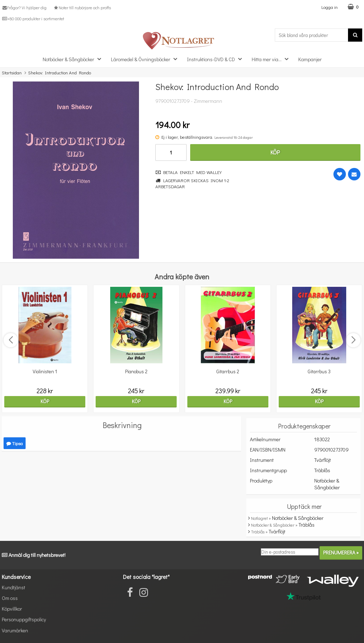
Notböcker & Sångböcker (74, 59)
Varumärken (15, 630)
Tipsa (15, 443)
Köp (275, 152)
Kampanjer (310, 59)
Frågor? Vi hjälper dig (24, 7)
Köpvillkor (12, 609)
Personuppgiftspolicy (24, 619)
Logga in (330, 7)
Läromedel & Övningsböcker (146, 59)
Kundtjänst (14, 587)
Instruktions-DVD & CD (216, 59)
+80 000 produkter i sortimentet (33, 19)
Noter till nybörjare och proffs (82, 7)
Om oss (10, 598)
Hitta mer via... (272, 59)
